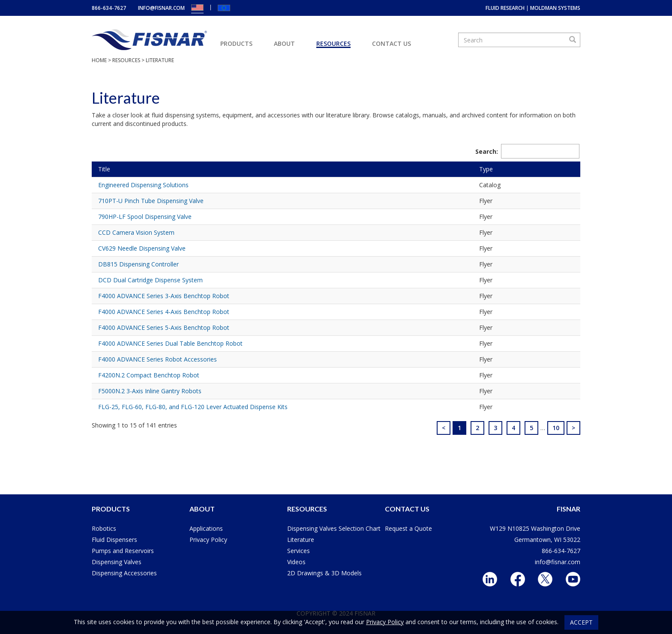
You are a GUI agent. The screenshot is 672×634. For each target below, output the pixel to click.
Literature (301, 540)
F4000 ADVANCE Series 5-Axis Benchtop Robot (164, 327)
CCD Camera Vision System (136, 232)
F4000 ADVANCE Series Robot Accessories (157, 359)
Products (236, 43)
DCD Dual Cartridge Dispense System (150, 280)
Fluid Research (505, 8)
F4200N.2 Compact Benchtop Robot (149, 375)
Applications (206, 528)
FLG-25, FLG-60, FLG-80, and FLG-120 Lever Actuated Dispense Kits (193, 407)
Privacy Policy (208, 540)
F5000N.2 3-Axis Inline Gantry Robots (150, 391)
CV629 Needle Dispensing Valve (142, 248)
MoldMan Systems (555, 8)
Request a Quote (408, 528)
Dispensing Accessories (124, 573)
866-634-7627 (109, 8)
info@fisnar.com (161, 8)
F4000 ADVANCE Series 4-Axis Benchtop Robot (164, 312)
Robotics (104, 528)
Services (298, 551)
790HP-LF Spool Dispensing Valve (145, 217)
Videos (296, 562)
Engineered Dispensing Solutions (143, 185)
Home (99, 60)
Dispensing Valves (117, 562)
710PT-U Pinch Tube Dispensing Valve (151, 201)
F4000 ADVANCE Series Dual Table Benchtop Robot (170, 343)
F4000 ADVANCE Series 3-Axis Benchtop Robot (164, 296)
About (284, 43)
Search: (527, 151)
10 (556, 428)
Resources (333, 43)
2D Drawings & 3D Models (324, 573)
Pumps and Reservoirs (123, 551)
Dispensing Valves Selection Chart (334, 528)
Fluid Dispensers (114, 540)
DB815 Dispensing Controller (138, 264)
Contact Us (391, 43)
